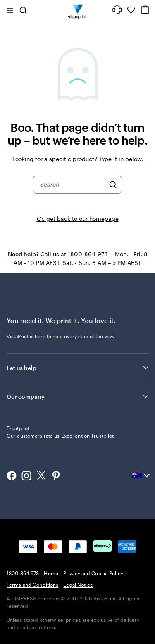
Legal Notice (78, 639)
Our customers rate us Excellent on (60, 490)
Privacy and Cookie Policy (93, 628)
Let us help (78, 368)
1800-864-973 (23, 628)
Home (51, 628)
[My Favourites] (131, 10)
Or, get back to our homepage (78, 219)
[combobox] (72, 185)
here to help (49, 336)
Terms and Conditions (32, 639)
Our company (78, 396)
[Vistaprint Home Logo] (77, 10)
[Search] (113, 185)
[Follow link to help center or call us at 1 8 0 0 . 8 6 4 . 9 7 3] (117, 10)
